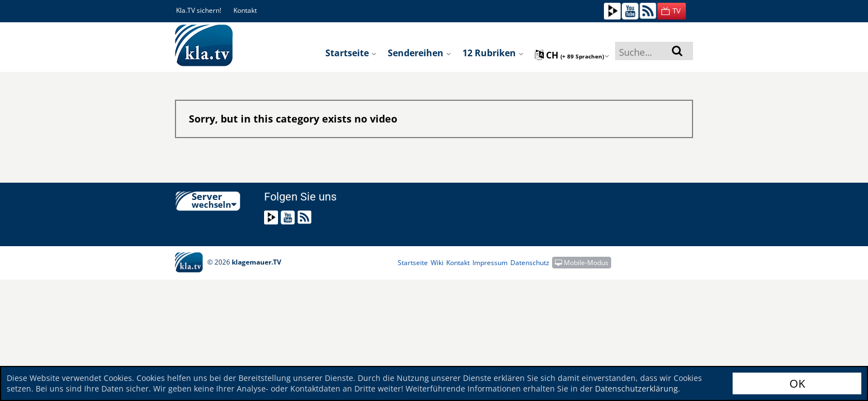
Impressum (490, 263)
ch (572, 55)
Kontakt (245, 10)
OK (797, 383)
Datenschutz (530, 263)
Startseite (351, 53)
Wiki (437, 263)
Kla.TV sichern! (199, 10)
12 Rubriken (493, 53)
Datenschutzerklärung (637, 388)
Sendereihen (420, 53)
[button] (672, 11)
